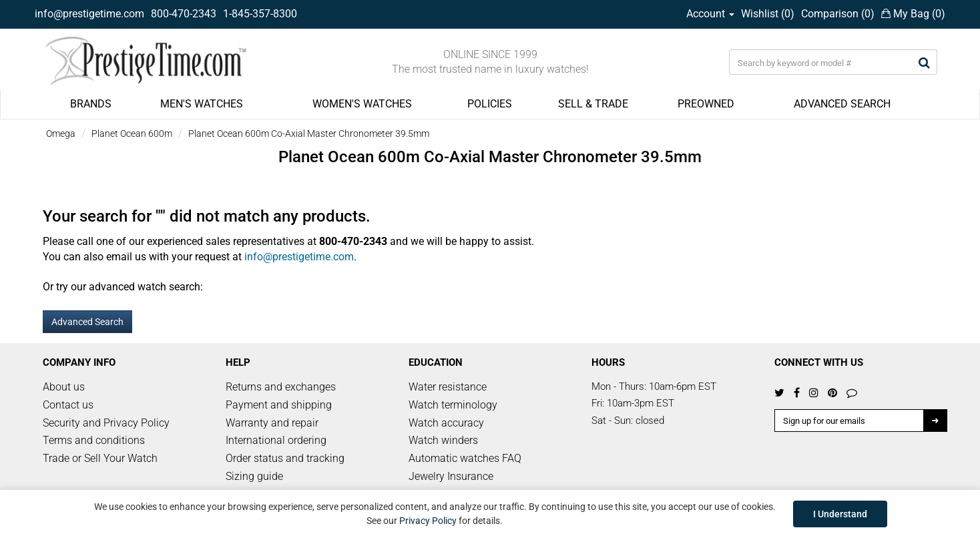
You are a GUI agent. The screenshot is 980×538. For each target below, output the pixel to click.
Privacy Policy (428, 521)
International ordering (276, 440)
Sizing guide (254, 476)
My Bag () (913, 14)
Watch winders (443, 440)
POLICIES (490, 104)
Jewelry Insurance (451, 476)
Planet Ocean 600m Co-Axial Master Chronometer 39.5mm (309, 133)
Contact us (68, 405)
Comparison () (838, 14)
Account (710, 14)
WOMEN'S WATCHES (362, 104)
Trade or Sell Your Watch (100, 458)
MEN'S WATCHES (202, 104)
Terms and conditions (94, 440)
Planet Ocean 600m (132, 133)
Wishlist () (768, 14)
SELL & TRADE (593, 104)
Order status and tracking (285, 458)
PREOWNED (706, 104)
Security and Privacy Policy (106, 423)
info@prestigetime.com (89, 14)
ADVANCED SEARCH (842, 104)
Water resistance (448, 387)
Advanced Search (87, 322)
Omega (61, 133)
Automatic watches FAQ (465, 458)
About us (64, 387)
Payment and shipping (279, 405)
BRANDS (91, 104)
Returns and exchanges (281, 387)
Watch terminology (453, 405)
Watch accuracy (446, 423)
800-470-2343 (184, 14)
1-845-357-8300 (260, 14)
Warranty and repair (272, 423)
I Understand (840, 514)
